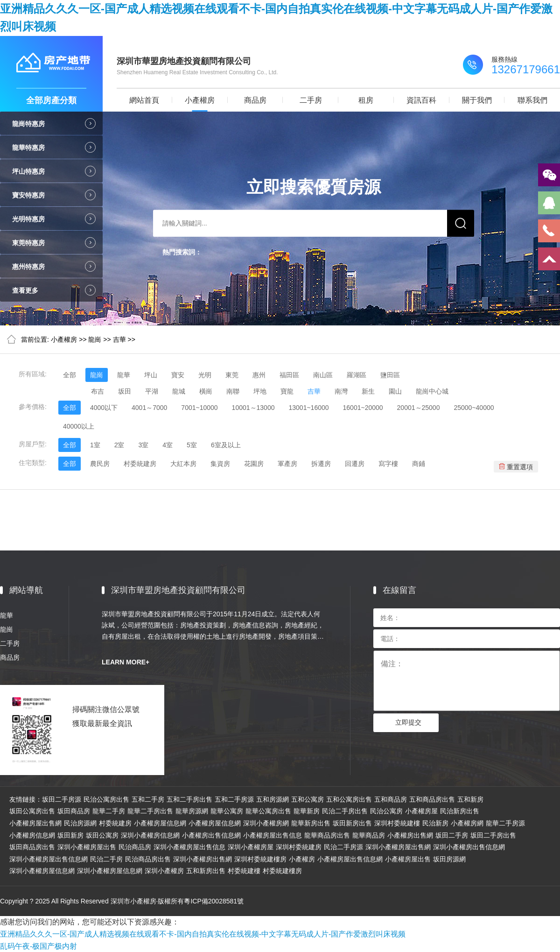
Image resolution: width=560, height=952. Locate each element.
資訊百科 (421, 100)
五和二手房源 (234, 799)
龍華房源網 (192, 811)
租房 (366, 100)
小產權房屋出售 (408, 859)
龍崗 (95, 339)
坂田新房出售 (352, 823)
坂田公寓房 (102, 835)
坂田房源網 (449, 859)
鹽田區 (390, 375)
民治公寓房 (386, 811)
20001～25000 (419, 408)
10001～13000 (253, 408)
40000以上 (79, 426)
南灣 (341, 391)
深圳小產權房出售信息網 (469, 847)
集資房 (220, 464)
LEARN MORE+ (126, 662)
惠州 (259, 375)
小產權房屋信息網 (160, 823)
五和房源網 (273, 799)
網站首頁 (144, 100)
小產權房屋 (421, 811)
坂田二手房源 (62, 799)
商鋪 (419, 464)
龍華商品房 (369, 835)
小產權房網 (467, 823)
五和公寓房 (308, 799)
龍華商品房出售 (327, 835)
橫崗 (206, 391)
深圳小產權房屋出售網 (398, 847)
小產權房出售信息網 (211, 835)
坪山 (151, 375)
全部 (70, 375)
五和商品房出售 (432, 799)
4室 (168, 445)
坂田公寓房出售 (32, 811)
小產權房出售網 (410, 835)
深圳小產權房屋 (251, 847)
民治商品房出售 (148, 859)
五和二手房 (148, 799)
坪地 (260, 391)
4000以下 (104, 408)
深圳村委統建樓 (397, 823)
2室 (119, 445)
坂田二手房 (452, 835)
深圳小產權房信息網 (150, 835)
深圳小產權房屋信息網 (42, 871)
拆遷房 (321, 464)
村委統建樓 (244, 871)
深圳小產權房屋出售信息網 (49, 859)
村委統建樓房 (282, 871)
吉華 (119, 339)
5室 (192, 445)
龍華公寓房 (227, 811)
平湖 (152, 391)
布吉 (98, 391)
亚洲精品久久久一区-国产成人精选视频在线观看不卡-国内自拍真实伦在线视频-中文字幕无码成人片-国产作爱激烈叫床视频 (203, 934)
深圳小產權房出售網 (203, 859)
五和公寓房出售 (349, 799)
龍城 (179, 391)
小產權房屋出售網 (35, 823)
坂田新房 (70, 835)
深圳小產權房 (164, 871)
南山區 (323, 375)
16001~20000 (363, 408)
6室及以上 (226, 445)
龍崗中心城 (432, 391)
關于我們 (477, 100)
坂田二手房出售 (493, 835)
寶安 (178, 375)
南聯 (233, 391)
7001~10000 (199, 408)
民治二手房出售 (345, 811)
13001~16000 (308, 408)
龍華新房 (307, 811)
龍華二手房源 (505, 823)
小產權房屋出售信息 (273, 835)
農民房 (100, 464)
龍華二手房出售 (150, 811)
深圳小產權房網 (266, 823)
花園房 (254, 464)
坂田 (125, 391)
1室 (95, 445)
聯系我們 (532, 100)
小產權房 (200, 100)
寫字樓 (388, 464)
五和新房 (470, 799)
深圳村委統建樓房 (260, 859)
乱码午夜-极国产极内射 (38, 946)
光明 (205, 375)
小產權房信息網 (32, 835)
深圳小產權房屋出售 (87, 847)
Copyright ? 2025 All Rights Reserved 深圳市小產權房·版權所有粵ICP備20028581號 (122, 901)
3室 (143, 445)
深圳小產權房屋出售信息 (189, 847)
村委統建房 (140, 464)
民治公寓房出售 (106, 799)
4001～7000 (149, 408)
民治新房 (435, 823)
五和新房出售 (206, 871)
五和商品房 (391, 799)
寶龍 (287, 391)
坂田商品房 (74, 811)
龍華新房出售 (311, 823)
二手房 (311, 100)
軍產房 (287, 464)
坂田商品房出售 (32, 847)
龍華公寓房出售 (268, 811)
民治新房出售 (460, 811)
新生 (368, 391)
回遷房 (355, 464)
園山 (395, 391)
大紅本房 (183, 464)
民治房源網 (80, 823)
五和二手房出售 (189, 799)
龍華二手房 (109, 811)
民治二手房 (106, 859)
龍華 (124, 375)
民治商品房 (135, 847)
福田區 (289, 375)
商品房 (255, 100)
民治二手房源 (343, 847)
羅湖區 (357, 375)
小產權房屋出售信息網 (350, 859)
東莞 (232, 375)
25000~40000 (474, 408)
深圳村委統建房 (299, 847)
